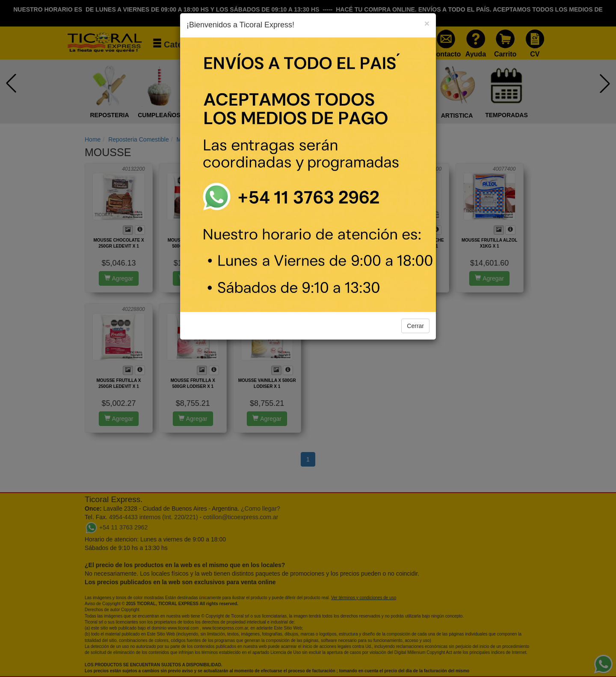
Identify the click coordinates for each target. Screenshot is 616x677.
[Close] (427, 23)
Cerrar (415, 326)
